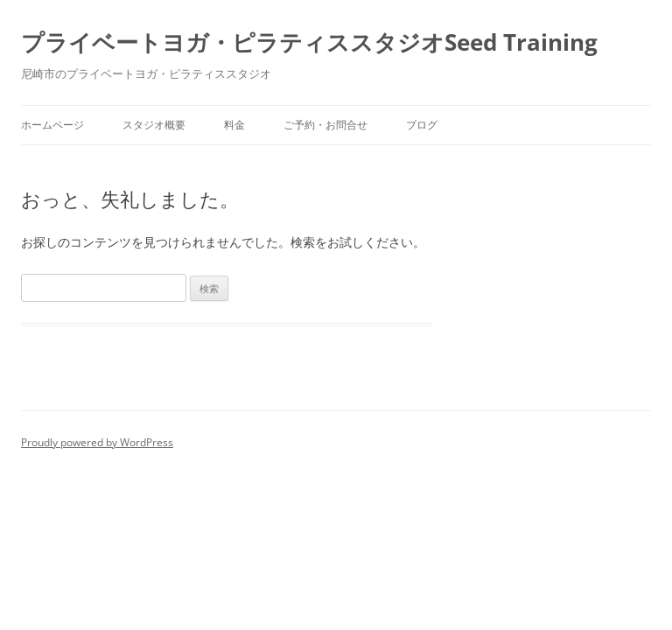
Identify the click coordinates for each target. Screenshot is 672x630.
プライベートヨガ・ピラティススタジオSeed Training (309, 42)
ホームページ (52, 125)
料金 (234, 125)
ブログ (422, 125)
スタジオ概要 (154, 125)
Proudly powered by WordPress (97, 442)
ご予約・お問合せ (325, 125)
